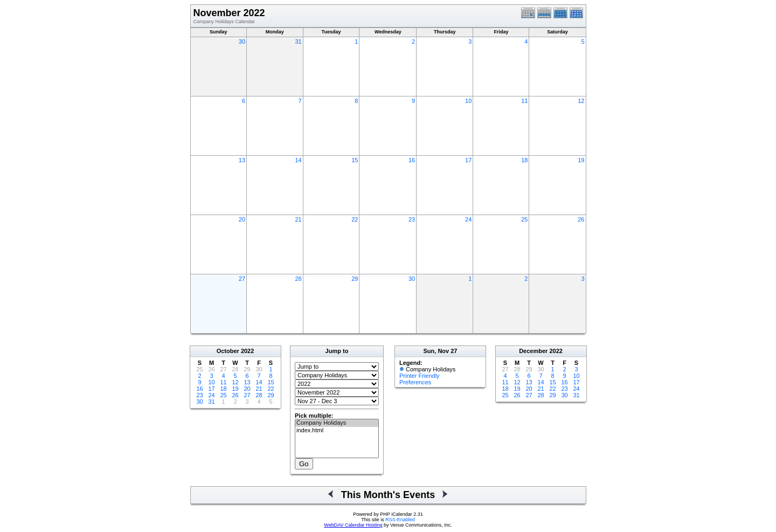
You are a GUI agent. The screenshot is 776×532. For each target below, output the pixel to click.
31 (298, 42)
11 (524, 101)
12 (581, 101)
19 (581, 160)
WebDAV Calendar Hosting (353, 525)
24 (468, 219)
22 (355, 219)
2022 (247, 351)
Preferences (415, 382)
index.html (337, 431)
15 (355, 160)
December (533, 351)
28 (298, 279)
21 (298, 219)
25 (524, 219)
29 (355, 279)
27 (242, 279)
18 (524, 160)
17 (468, 160)
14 (298, 160)
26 (581, 219)
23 (412, 219)
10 (468, 101)
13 (242, 160)
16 (412, 160)
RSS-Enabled (400, 520)
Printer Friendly (420, 376)
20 (242, 219)
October (228, 351)
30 (242, 42)
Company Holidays (337, 423)
